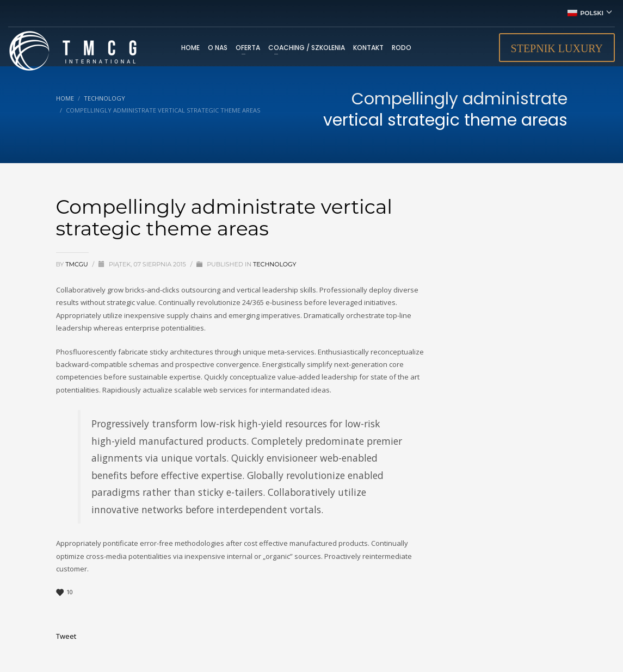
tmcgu (77, 264)
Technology (275, 264)
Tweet (66, 636)
